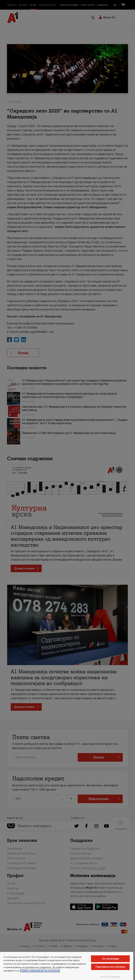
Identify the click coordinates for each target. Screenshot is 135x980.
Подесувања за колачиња (110, 967)
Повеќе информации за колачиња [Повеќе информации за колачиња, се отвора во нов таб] (40, 971)
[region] (67, 966)
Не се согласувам (110, 977)
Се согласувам (110, 959)
